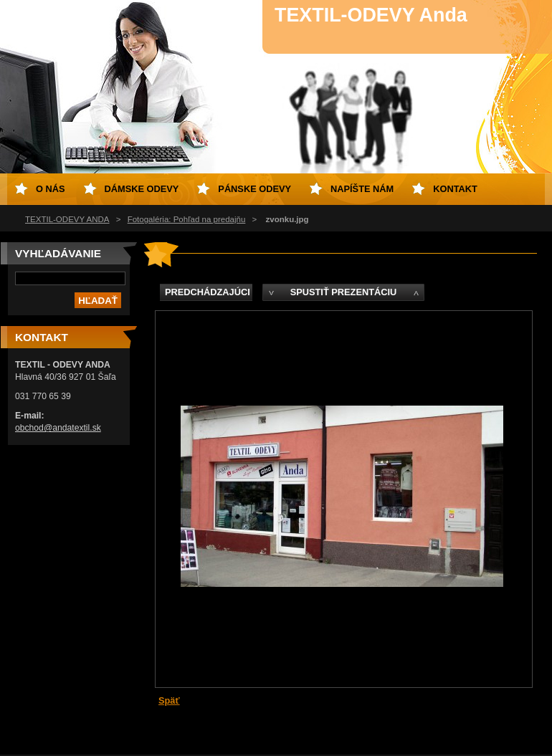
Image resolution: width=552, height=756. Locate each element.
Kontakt (455, 189)
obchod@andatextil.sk (58, 428)
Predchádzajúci (208, 292)
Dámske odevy (142, 189)
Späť (169, 700)
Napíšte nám (362, 189)
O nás (51, 189)
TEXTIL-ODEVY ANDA (67, 219)
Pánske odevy (254, 189)
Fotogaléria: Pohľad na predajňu (187, 219)
